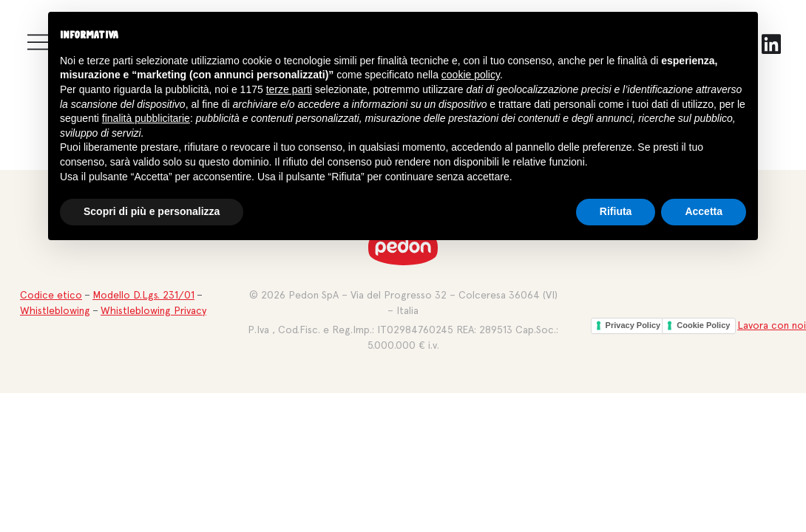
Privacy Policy (633, 325)
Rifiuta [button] (616, 211)
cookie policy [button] (471, 75)
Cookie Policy (703, 325)
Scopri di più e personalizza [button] (152, 211)
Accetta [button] (704, 211)
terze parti (289, 89)
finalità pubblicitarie (146, 118)
